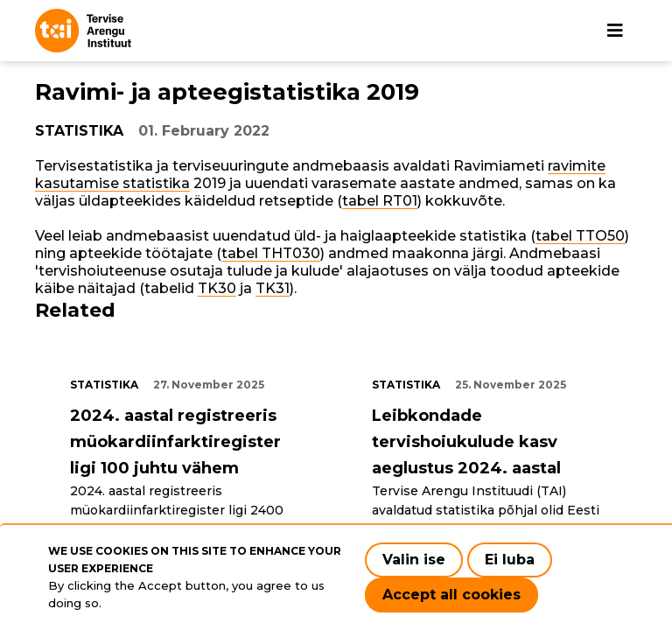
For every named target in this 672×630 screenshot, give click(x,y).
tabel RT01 (380, 201)
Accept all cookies (451, 595)
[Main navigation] (615, 31)
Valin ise (414, 560)
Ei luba (510, 560)
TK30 (217, 288)
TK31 (273, 288)
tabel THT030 (271, 253)
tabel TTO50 (580, 236)
